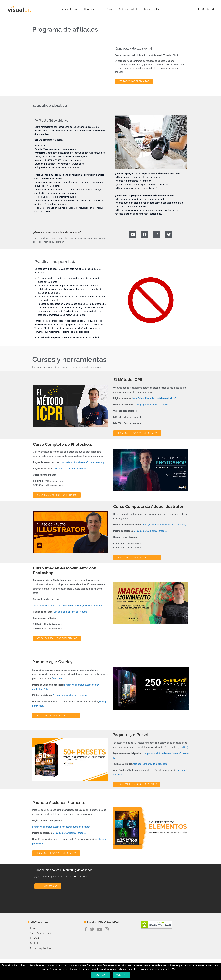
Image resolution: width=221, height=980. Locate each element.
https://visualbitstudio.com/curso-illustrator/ (164, 525)
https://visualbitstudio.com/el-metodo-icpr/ (154, 398)
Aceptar (121, 975)
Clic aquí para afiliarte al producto (151, 405)
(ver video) (183, 747)
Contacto (35, 943)
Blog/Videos (36, 938)
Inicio (33, 928)
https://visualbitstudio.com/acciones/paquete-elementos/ (61, 827)
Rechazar (101, 975)
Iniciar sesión (152, 9)
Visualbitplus (69, 9)
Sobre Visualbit (128, 9)
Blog (109, 9)
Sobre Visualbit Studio (41, 933)
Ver (174, 969)
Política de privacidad (41, 948)
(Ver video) (57, 678)
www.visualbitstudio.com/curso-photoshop (83, 462)
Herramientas (92, 9)
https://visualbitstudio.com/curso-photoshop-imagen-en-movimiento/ (68, 606)
